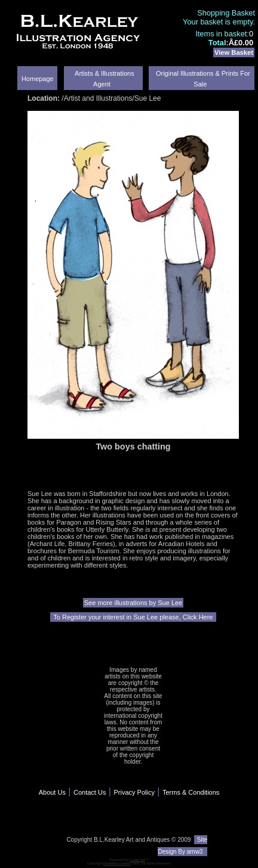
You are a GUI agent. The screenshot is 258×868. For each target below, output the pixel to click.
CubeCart (137, 860)
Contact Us (90, 792)
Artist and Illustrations (98, 98)
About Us (52, 792)
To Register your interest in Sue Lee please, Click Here (133, 617)
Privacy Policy (134, 792)
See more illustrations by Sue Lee (133, 603)
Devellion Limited (117, 863)
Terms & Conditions (191, 792)
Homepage (38, 79)
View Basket (234, 52)
